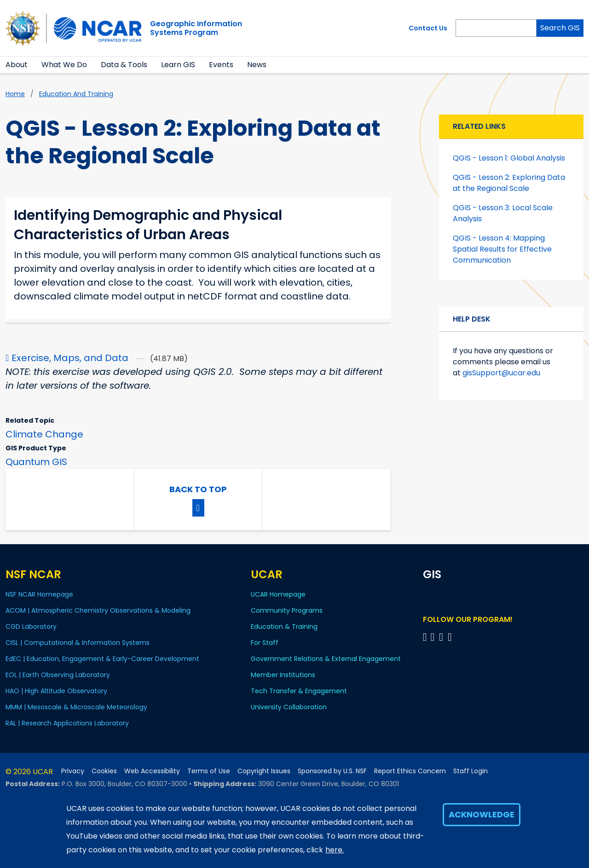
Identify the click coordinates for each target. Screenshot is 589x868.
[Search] (496, 28)
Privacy (73, 771)
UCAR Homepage (278, 594)
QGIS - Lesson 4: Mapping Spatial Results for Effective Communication (502, 249)
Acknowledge (482, 814)
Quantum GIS (36, 462)
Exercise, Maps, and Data (70, 358)
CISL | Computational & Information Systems (78, 643)
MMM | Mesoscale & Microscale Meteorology (76, 707)
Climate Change (44, 434)
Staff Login (471, 771)
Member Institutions (283, 675)
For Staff (265, 643)
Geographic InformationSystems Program (196, 28)
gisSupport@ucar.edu (501, 373)
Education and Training (76, 94)
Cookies (104, 771)
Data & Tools (124, 65)
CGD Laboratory (31, 627)
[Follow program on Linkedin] (434, 637)
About (17, 65)
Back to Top (198, 489)
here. (335, 850)
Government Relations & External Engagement (326, 659)
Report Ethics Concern (410, 771)
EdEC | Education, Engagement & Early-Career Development (102, 659)
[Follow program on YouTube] (442, 637)
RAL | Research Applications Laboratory (67, 723)
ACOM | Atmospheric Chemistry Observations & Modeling (98, 610)
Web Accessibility (152, 771)
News (257, 65)
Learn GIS (178, 65)
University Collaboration (289, 707)
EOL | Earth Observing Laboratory (58, 675)
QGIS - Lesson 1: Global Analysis (509, 158)
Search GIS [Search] (560, 28)
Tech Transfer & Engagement (299, 691)
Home (15, 94)
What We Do (64, 65)
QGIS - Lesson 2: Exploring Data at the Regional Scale (509, 183)
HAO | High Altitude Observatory (56, 691)
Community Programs (287, 610)
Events (221, 65)
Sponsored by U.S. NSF (332, 771)
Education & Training (284, 627)
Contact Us (428, 28)
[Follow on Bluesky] (425, 637)
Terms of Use (209, 771)
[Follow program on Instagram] (451, 637)
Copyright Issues (264, 771)
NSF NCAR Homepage (39, 594)
